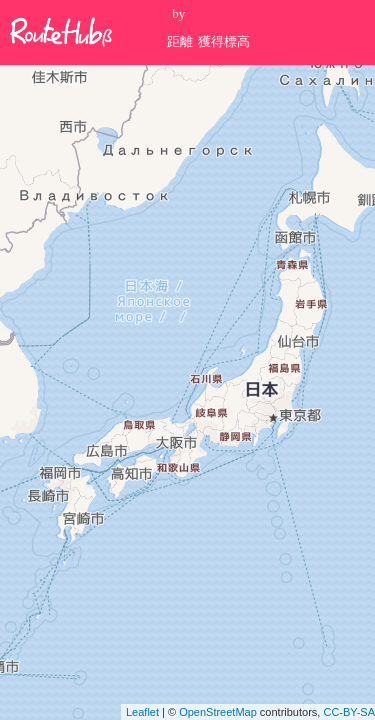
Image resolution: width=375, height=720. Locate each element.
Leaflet (142, 712)
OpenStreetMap (218, 712)
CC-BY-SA (349, 712)
